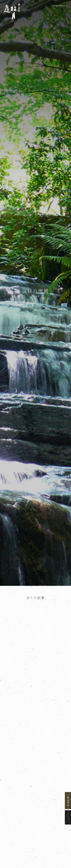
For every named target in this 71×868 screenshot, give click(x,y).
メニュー (68, 817)
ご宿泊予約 (68, 801)
